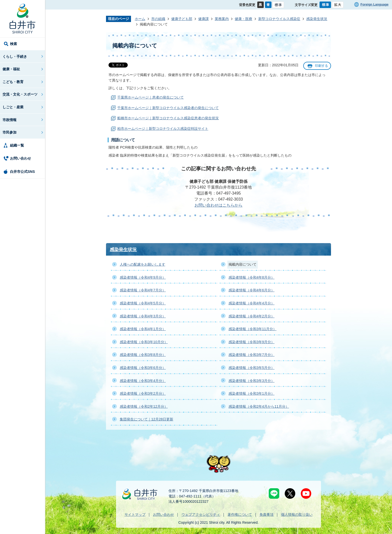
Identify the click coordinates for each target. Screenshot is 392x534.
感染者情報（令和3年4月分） (143, 381)
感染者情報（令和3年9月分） (251, 342)
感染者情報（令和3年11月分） (252, 329)
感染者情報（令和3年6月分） (143, 368)
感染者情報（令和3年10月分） (144, 342)
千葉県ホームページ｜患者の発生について (150, 97)
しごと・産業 (13, 107)
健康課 (203, 19)
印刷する (321, 66)
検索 (13, 44)
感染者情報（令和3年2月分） (143, 393)
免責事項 (266, 514)
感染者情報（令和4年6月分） (251, 290)
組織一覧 (17, 145)
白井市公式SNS (22, 172)
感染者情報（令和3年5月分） (251, 368)
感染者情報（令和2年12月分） (144, 406)
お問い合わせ (20, 158)
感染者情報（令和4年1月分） (143, 329)
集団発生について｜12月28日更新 (146, 419)
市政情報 (9, 120)
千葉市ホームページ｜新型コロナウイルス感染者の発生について (168, 108)
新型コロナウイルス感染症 (279, 19)
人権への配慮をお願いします (142, 264)
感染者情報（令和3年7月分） (251, 355)
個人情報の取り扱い (297, 514)
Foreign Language (374, 4)
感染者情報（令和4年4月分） (251, 303)
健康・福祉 (11, 69)
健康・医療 (243, 19)
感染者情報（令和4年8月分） (251, 277)
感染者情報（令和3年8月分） (143, 355)
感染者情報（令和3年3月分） (251, 381)
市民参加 (9, 132)
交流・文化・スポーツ (20, 94)
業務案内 (222, 19)
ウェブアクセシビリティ (201, 514)
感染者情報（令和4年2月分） (251, 316)
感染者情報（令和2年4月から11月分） (259, 406)
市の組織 (158, 19)
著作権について (240, 514)
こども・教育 (13, 82)
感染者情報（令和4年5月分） (143, 303)
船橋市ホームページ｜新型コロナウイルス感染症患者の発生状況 (168, 118)
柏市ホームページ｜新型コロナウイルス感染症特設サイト (163, 129)
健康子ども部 (182, 19)
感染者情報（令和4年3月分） (143, 316)
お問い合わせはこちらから (218, 205)
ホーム (140, 19)
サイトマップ (135, 514)
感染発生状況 (317, 19)
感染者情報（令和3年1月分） (251, 393)
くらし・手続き (15, 57)
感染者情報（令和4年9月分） (143, 277)
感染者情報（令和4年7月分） (143, 290)
